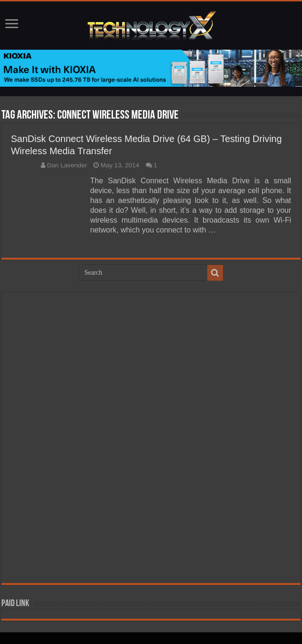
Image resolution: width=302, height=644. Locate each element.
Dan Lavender (67, 165)
